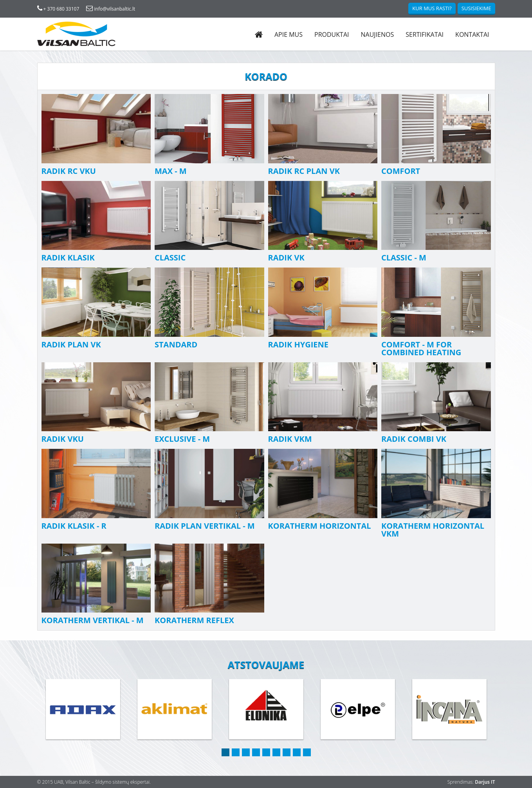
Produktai (332, 34)
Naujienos (377, 34)
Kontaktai (472, 34)
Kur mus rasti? (432, 8)
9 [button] (307, 752)
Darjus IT (485, 782)
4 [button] (256, 752)
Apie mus (289, 34)
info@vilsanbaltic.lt (111, 9)
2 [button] (236, 752)
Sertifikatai (425, 34)
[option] (83, 710)
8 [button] (297, 752)
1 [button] (225, 752)
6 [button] (276, 752)
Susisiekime (476, 8)
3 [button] (246, 752)
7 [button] (287, 752)
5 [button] (266, 752)
